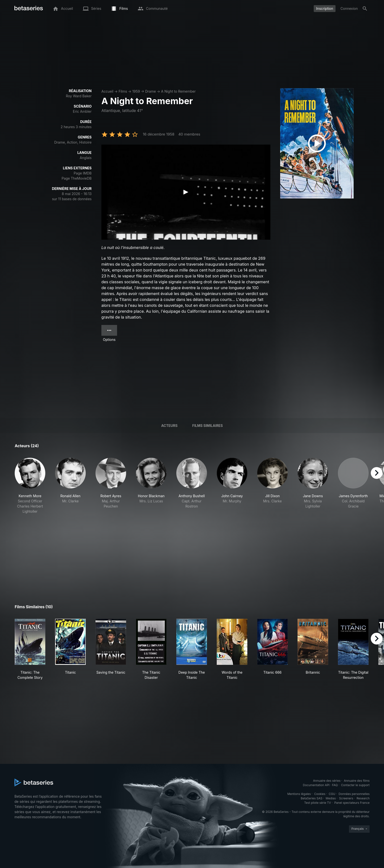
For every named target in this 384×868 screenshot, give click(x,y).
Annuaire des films (357, 781)
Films (123, 91)
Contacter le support (355, 785)
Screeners (346, 798)
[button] (30, 486)
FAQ (335, 785)
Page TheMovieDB (77, 178)
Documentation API (316, 785)
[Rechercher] (365, 9)
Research (363, 798)
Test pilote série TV (318, 803)
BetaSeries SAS (312, 798)
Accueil (107, 91)
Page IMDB (83, 173)
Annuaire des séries (327, 781)
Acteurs (169, 426)
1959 (136, 91)
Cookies (320, 794)
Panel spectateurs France (352, 803)
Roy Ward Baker (79, 96)
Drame (151, 91)
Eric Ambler (82, 111)
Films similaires (208, 426)
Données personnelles (354, 794)
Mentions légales (299, 794)
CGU (332, 794)
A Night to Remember (178, 91)
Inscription (325, 8)
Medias (331, 798)
